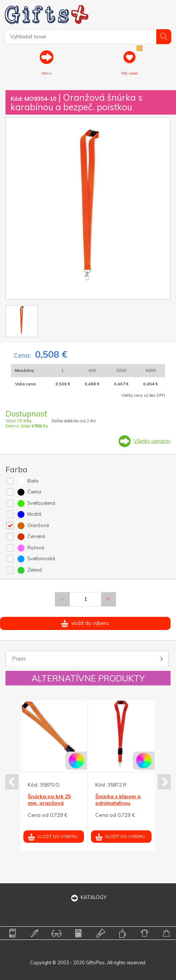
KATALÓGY (88, 897)
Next (164, 782)
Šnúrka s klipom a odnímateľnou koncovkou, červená (121, 803)
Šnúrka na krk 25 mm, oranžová (49, 800)
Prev (12, 782)
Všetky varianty (152, 441)
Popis (19, 658)
